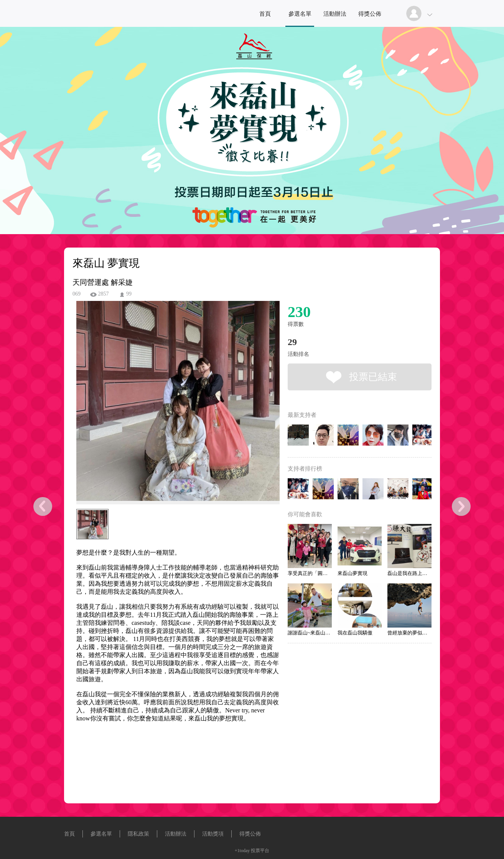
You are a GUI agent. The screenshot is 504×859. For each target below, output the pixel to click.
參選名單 (300, 14)
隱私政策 (138, 834)
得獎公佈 (370, 14)
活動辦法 (335, 14)
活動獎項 (213, 834)
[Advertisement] (166, 770)
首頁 (265, 14)
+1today (242, 851)
